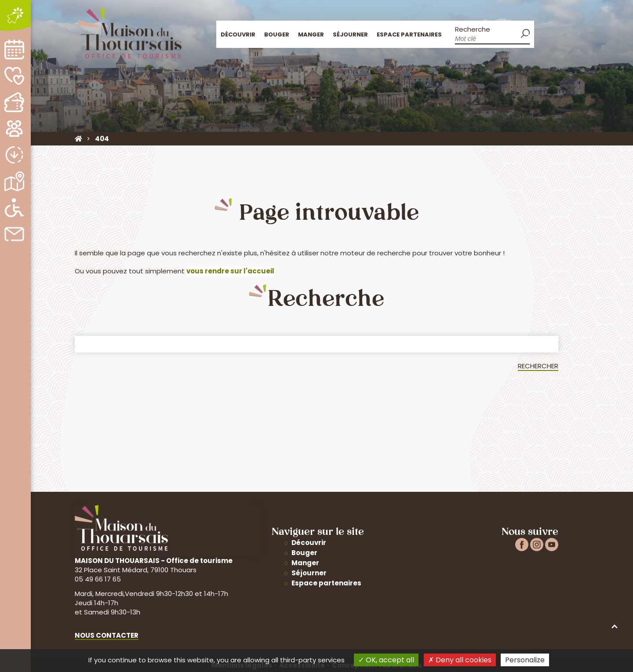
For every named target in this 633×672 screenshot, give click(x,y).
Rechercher (538, 366)
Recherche (473, 29)
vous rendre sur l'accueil (230, 271)
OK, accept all (386, 660)
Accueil (544, 33)
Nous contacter (107, 635)
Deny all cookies (460, 660)
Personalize (525, 660)
